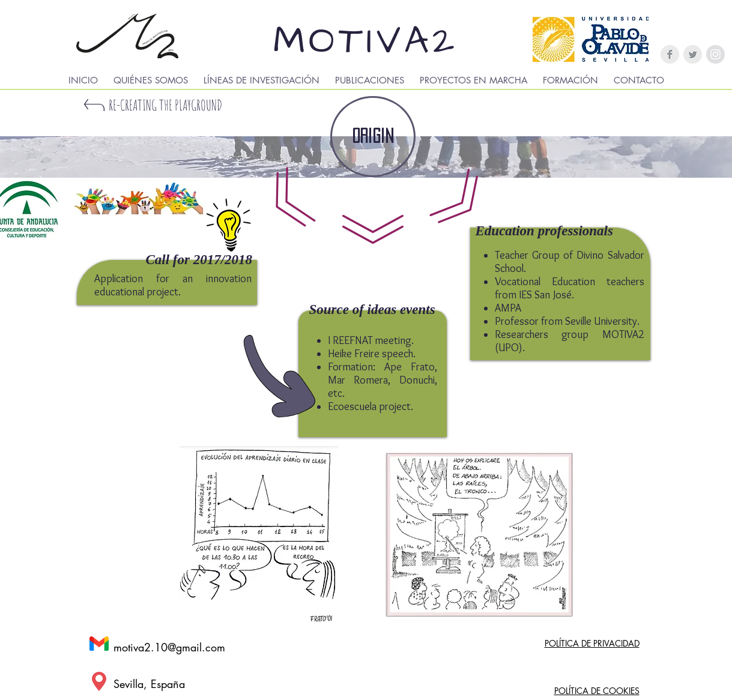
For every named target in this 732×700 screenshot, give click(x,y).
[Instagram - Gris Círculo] (715, 54)
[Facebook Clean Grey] (670, 54)
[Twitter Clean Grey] (693, 54)
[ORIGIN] (373, 137)
